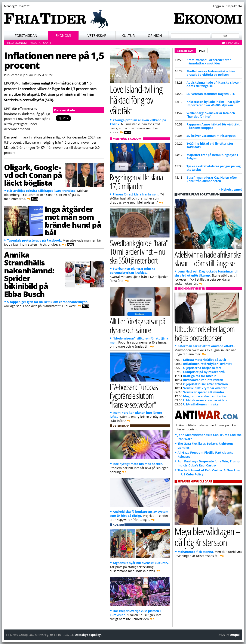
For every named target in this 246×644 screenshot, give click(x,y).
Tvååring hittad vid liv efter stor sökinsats (210, 145)
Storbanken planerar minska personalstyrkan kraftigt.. (132, 271)
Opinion (155, 36)
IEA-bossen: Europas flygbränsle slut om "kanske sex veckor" (134, 396)
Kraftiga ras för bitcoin (200, 376)
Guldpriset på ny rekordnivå (204, 372)
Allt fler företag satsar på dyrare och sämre (138, 325)
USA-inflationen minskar (201, 404)
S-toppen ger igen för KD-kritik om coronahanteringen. (48, 302)
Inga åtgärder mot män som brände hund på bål (73, 221)
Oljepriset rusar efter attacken (205, 384)
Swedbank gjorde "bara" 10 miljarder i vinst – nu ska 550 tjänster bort (139, 251)
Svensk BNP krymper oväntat (205, 388)
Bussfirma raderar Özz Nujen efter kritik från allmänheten (212, 179)
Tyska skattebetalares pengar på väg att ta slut (214, 168)
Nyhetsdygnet (232, 189)
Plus (202, 51)
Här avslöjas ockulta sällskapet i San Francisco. (42, 191)
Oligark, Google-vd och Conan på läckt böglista (33, 175)
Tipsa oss (232, 43)
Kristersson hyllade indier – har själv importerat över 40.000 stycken (213, 103)
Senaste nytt (187, 50)
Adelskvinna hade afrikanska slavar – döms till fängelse (214, 84)
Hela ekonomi (17, 43)
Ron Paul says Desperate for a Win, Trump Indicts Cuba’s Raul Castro (209, 463)
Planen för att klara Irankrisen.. (136, 194)
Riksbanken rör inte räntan (203, 380)
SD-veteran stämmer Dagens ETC (211, 94)
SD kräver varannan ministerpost (211, 136)
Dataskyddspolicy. (88, 635)
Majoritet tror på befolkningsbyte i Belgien (212, 157)
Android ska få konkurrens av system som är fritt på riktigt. (139, 514)
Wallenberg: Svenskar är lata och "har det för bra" (211, 115)
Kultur (128, 36)
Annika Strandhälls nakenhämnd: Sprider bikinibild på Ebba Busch (29, 274)
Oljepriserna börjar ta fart (202, 368)
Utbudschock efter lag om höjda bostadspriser (205, 333)
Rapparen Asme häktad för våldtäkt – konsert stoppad (213, 126)
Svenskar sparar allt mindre (204, 392)
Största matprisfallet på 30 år (205, 360)
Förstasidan (26, 36)
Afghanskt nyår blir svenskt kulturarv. (141, 563)
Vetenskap (97, 36)
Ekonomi (63, 36)
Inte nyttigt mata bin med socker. (138, 464)
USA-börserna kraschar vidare (205, 400)
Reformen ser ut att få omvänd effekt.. (206, 346)
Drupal (235, 635)
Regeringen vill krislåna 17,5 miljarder (136, 181)
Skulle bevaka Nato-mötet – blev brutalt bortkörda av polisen (211, 73)
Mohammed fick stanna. (196, 552)
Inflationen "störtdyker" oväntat (207, 364)
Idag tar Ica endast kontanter (205, 396)
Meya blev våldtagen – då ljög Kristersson (207, 537)
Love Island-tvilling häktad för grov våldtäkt (136, 100)
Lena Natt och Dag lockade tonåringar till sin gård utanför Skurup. (206, 273)
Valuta (35, 43)
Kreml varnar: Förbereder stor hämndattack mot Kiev (209, 62)
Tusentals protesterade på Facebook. (34, 240)
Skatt (47, 43)
